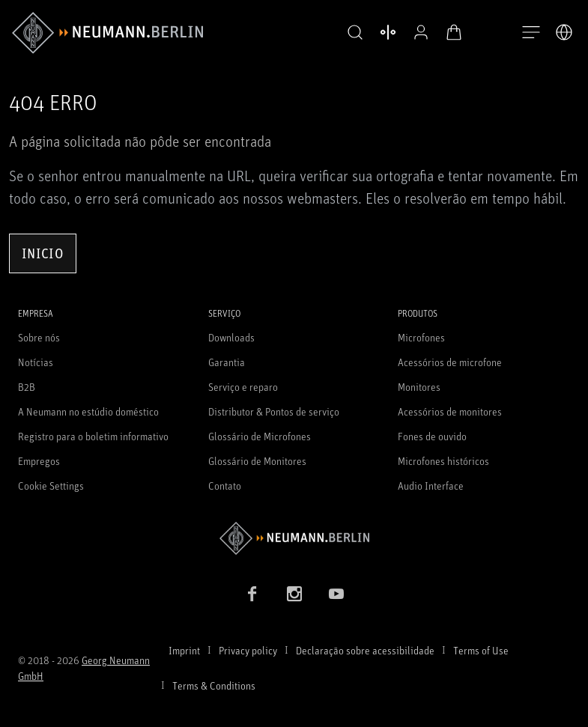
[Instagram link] (294, 594)
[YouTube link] (336, 594)
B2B (27, 387)
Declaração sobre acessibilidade (365, 650)
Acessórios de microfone (450, 362)
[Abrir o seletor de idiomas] (564, 32)
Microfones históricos (443, 461)
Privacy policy (248, 650)
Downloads (231, 337)
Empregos (39, 461)
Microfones (421, 337)
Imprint (184, 650)
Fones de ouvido (432, 436)
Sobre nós (39, 337)
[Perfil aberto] (417, 32)
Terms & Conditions (214, 685)
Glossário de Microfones (260, 436)
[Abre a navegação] (531, 33)
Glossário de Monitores (257, 461)
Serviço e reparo (243, 387)
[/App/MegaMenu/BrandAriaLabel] (107, 33)
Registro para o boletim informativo (93, 436)
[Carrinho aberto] (450, 32)
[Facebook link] (252, 594)
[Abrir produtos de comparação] (384, 32)
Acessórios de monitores (450, 411)
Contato (225, 486)
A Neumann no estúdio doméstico (88, 411)
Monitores (419, 387)
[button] (351, 33)
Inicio (43, 253)
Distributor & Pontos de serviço (274, 411)
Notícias (36, 362)
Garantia (227, 362)
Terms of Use (481, 650)
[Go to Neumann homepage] (294, 538)
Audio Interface (431, 486)
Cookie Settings (51, 486)
